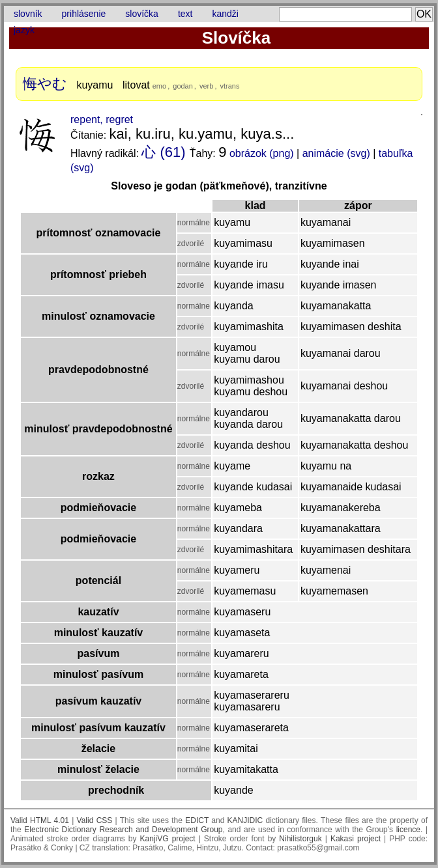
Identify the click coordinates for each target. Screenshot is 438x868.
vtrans (230, 86)
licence (408, 830)
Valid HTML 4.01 (40, 820)
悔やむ (45, 84)
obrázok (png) (262, 153)
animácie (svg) (336, 153)
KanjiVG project (168, 839)
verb (206, 86)
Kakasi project (356, 839)
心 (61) (163, 152)
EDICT (197, 820)
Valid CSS (95, 820)
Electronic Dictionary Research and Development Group (123, 830)
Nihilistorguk (300, 839)
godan (183, 86)
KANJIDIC (245, 820)
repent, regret (102, 119)
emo (159, 86)
